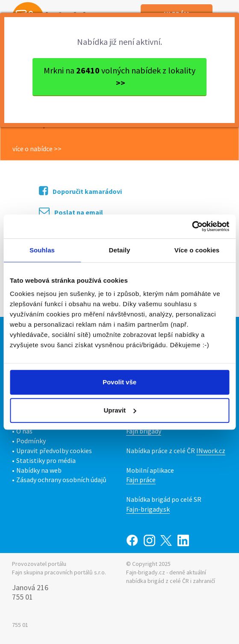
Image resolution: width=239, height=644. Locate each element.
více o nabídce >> (37, 149)
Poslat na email (71, 212)
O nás (24, 431)
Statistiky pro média (46, 460)
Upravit (120, 410)
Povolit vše (119, 382)
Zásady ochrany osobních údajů (61, 480)
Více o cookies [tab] (197, 250)
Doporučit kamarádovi (80, 191)
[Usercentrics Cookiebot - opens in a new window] (192, 226)
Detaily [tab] (120, 250)
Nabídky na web (39, 470)
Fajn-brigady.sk (148, 509)
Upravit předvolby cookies (54, 451)
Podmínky (31, 441)
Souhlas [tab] (42, 250)
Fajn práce (141, 480)
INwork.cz (211, 451)
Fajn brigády (144, 431)
